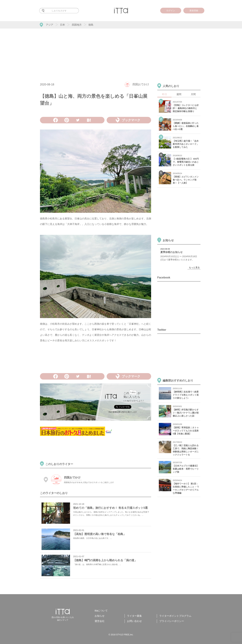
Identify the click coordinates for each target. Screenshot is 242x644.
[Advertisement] (121, 52)
